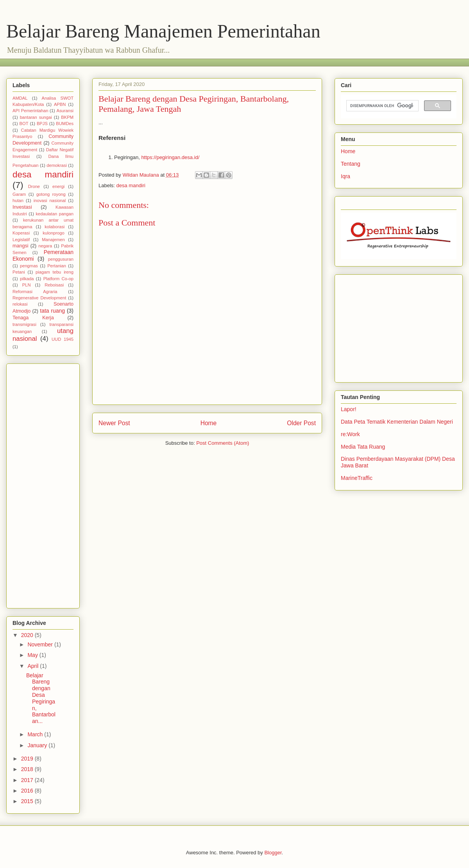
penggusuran (61, 259)
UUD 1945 (63, 339)
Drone (34, 186)
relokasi (20, 304)
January (38, 745)
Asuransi (65, 111)
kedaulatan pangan (55, 214)
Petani (19, 272)
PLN (27, 285)
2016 (28, 791)
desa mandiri (131, 185)
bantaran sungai (36, 117)
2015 (28, 801)
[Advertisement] (154, 62)
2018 (28, 769)
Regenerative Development (39, 298)
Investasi (22, 207)
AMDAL (20, 98)
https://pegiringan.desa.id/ (170, 157)
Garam (19, 194)
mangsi (21, 246)
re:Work (350, 434)
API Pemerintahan (30, 111)
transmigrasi (24, 324)
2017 (28, 780)
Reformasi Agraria (35, 292)
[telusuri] (382, 106)
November (41, 644)
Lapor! (349, 409)
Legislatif (21, 240)
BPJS (42, 123)
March (36, 734)
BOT (24, 123)
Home (209, 423)
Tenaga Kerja (33, 318)
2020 (28, 635)
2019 (28, 759)
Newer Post (114, 423)
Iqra (345, 176)
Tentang (351, 164)
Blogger (273, 853)
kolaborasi (55, 227)
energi (58, 186)
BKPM (67, 117)
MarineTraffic (357, 478)
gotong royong (51, 194)
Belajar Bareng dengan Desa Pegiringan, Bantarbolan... (41, 698)
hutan (18, 200)
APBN (60, 104)
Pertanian (57, 266)
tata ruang (52, 311)
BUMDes (65, 123)
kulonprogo (53, 233)
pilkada (27, 279)
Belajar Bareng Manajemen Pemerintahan (163, 31)
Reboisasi (54, 285)
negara (45, 246)
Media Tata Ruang (363, 447)
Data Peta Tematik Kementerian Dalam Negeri (397, 422)
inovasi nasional (50, 200)
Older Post (301, 423)
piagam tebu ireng (55, 272)
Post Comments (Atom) (223, 443)
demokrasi (57, 165)
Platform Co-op (58, 279)
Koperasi (21, 233)
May (33, 655)
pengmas (29, 266)
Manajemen (53, 240)
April (34, 666)
